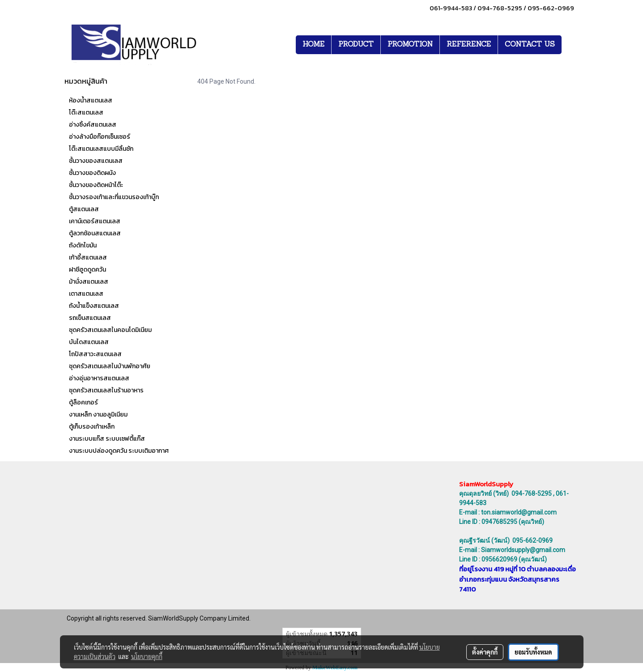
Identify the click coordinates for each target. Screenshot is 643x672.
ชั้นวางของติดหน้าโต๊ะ (96, 185)
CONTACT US (530, 45)
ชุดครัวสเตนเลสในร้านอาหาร (106, 390)
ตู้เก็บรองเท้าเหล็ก (92, 427)
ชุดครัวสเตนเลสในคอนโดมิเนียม (110, 330)
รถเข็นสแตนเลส (90, 318)
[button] (570, 45)
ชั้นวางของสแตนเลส (96, 161)
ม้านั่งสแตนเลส (89, 282)
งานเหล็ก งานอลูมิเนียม (98, 415)
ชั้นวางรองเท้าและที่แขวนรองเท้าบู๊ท (114, 197)
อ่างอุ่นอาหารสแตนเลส (99, 378)
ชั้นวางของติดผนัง (92, 173)
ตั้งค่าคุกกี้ (485, 652)
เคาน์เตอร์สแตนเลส (95, 221)
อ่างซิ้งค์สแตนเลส (93, 125)
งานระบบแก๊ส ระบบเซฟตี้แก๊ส (107, 439)
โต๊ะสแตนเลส (86, 113)
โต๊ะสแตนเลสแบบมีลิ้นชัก (101, 149)
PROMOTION (410, 45)
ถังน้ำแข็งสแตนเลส (94, 306)
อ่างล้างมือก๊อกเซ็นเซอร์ (100, 137)
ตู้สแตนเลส (84, 209)
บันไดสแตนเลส (89, 342)
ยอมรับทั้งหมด (533, 652)
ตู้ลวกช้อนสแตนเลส (95, 233)
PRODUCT (356, 45)
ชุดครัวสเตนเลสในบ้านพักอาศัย (110, 366)
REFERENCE (469, 45)
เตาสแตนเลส (86, 294)
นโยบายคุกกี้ (147, 656)
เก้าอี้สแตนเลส (88, 257)
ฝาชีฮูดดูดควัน (87, 270)
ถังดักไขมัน (83, 245)
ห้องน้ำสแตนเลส (91, 100)
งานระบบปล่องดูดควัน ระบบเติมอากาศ (119, 451)
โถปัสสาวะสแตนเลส (95, 354)
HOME (313, 45)
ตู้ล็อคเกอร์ (83, 402)
